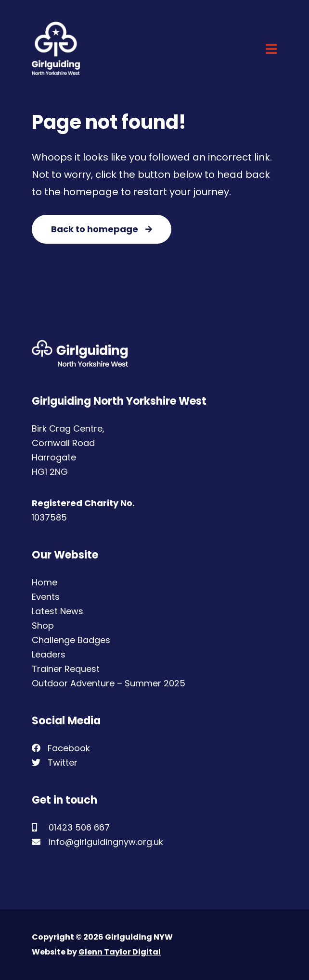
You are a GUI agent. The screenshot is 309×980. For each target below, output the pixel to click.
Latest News (58, 611)
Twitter (55, 763)
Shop (43, 626)
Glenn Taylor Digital (120, 952)
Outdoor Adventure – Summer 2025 (109, 683)
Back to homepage (102, 229)
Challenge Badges (71, 640)
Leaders (49, 654)
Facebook (61, 748)
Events (46, 597)
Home (45, 582)
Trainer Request (66, 669)
